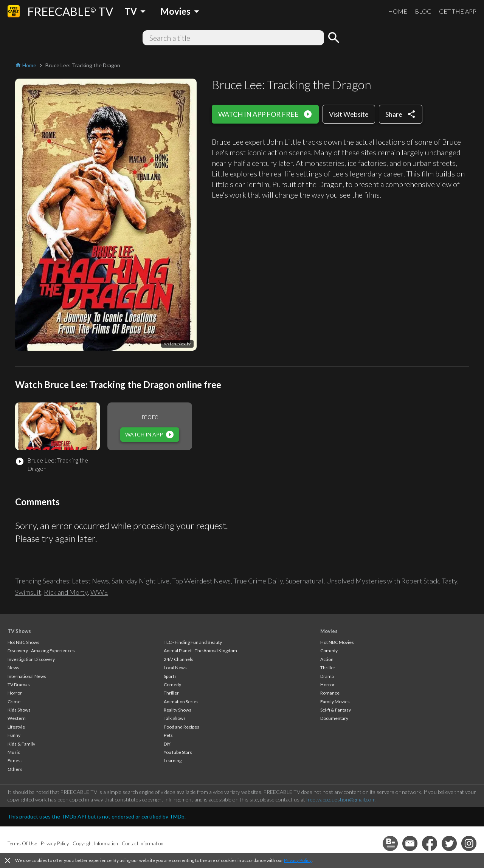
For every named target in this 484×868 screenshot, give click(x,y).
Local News (175, 668)
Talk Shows (175, 718)
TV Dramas (19, 685)
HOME (398, 11)
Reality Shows (178, 710)
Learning (173, 760)
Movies (329, 631)
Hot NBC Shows (23, 642)
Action (327, 659)
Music (14, 752)
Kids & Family (21, 744)
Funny (14, 735)
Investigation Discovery (31, 659)
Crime (14, 702)
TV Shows (19, 631)
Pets (168, 735)
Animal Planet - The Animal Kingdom (200, 651)
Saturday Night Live (140, 581)
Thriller (171, 693)
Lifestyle (16, 727)
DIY (167, 744)
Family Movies (335, 702)
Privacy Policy (298, 860)
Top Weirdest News (201, 581)
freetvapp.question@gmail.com (341, 799)
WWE (99, 592)
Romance (330, 693)
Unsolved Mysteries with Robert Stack (382, 581)
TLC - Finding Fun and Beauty (193, 642)
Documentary (334, 718)
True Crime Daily (258, 581)
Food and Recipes (181, 727)
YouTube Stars (178, 752)
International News (27, 676)
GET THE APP (458, 11)
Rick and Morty (66, 592)
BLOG (423, 11)
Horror (15, 693)
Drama (327, 676)
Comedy (172, 685)
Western (17, 718)
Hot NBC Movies (337, 642)
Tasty (449, 581)
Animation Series (181, 702)
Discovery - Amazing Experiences (41, 651)
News (13, 668)
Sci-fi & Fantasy (336, 710)
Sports (170, 676)
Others (15, 769)
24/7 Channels (178, 659)
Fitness (15, 760)
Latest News (90, 581)
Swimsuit (28, 592)
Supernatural (304, 581)
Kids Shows (19, 710)
